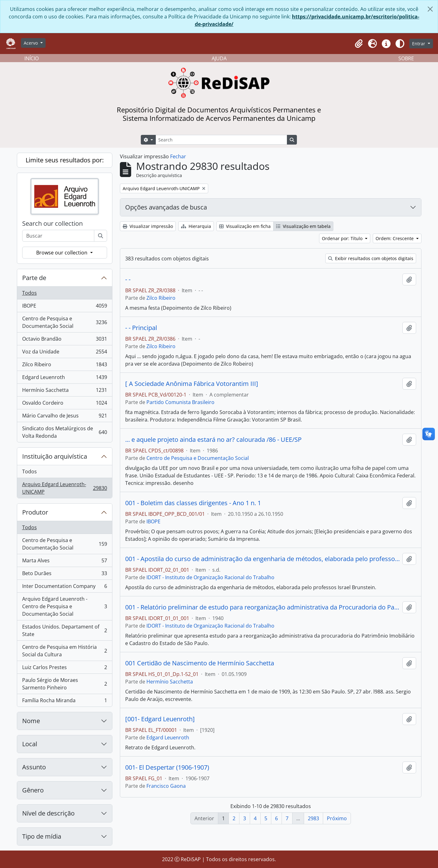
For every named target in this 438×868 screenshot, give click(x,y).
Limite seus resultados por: (65, 160)
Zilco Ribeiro (64, 366)
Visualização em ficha (245, 226)
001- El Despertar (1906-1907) (167, 767)
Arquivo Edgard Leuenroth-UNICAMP (64, 488)
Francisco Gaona (166, 786)
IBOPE (64, 307)
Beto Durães (64, 575)
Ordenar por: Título (343, 238)
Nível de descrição (48, 813)
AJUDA (219, 58)
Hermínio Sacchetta (64, 391)
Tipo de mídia (42, 836)
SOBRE (406, 58)
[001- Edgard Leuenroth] (160, 719)
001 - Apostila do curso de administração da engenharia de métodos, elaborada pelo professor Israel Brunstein (263, 559)
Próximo (337, 818)
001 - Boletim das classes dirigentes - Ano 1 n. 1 (193, 503)
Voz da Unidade (64, 353)
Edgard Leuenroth (64, 379)
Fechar (178, 156)
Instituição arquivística (55, 456)
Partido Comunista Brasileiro (180, 402)
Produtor (35, 512)
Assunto (34, 767)
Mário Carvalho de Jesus (64, 417)
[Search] (221, 140)
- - (128, 279)
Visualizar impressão (148, 226)
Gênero (33, 790)
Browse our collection (62, 253)
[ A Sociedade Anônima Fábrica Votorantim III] (192, 384)
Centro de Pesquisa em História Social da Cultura (64, 651)
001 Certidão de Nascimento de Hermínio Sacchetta (200, 663)
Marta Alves (64, 562)
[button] (359, 44)
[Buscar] (101, 236)
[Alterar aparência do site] (400, 44)
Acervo (31, 43)
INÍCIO (32, 58)
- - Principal (141, 328)
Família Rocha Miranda (64, 702)
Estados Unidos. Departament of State (64, 630)
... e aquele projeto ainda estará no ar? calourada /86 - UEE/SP (213, 440)
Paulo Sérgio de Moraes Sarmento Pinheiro (64, 684)
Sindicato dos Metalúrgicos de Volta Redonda (64, 432)
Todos (30, 293)
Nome (31, 721)
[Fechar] (430, 9)
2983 (313, 818)
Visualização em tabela (303, 226)
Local (30, 744)
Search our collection (52, 224)
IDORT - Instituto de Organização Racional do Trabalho (210, 577)
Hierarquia (196, 226)
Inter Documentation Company (64, 587)
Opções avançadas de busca (166, 207)
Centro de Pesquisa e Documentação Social (64, 322)
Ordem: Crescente (395, 238)
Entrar (419, 44)
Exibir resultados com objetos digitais (371, 258)
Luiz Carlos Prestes (64, 669)
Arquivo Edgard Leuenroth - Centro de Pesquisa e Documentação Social (64, 606)
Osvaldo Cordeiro (64, 404)
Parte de (34, 278)
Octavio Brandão (64, 340)
